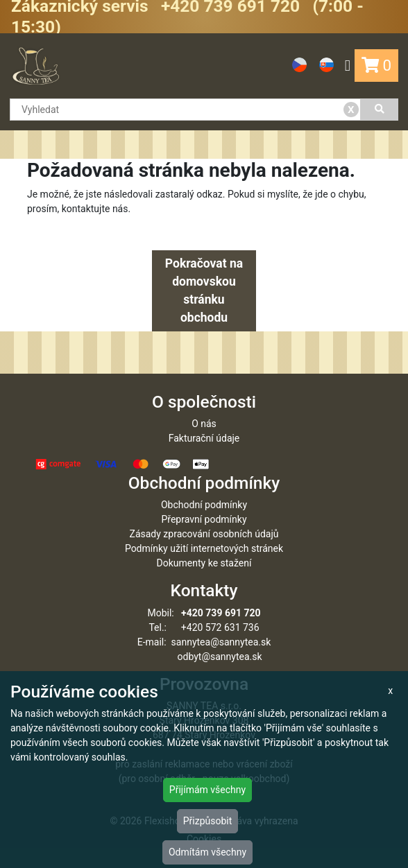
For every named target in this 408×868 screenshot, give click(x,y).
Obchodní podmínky (204, 505)
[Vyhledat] (380, 110)
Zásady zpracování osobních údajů (204, 534)
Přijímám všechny (207, 790)
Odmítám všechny (207, 852)
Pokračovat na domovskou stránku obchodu (204, 291)
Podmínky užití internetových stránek (204, 548)
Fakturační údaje (204, 438)
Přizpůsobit (208, 821)
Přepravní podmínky (204, 519)
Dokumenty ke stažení (204, 563)
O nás (204, 424)
